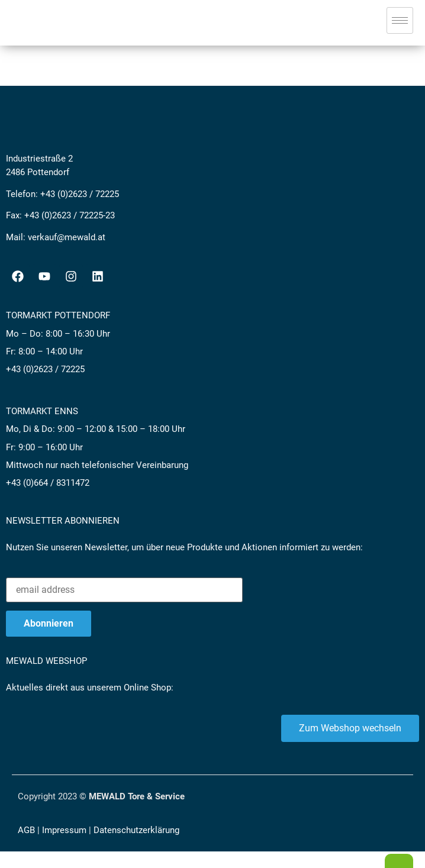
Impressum (64, 830)
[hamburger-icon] (400, 20)
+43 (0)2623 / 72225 (80, 194)
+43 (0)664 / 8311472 (48, 483)
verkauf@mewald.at (67, 237)
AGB (26, 830)
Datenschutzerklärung (136, 830)
